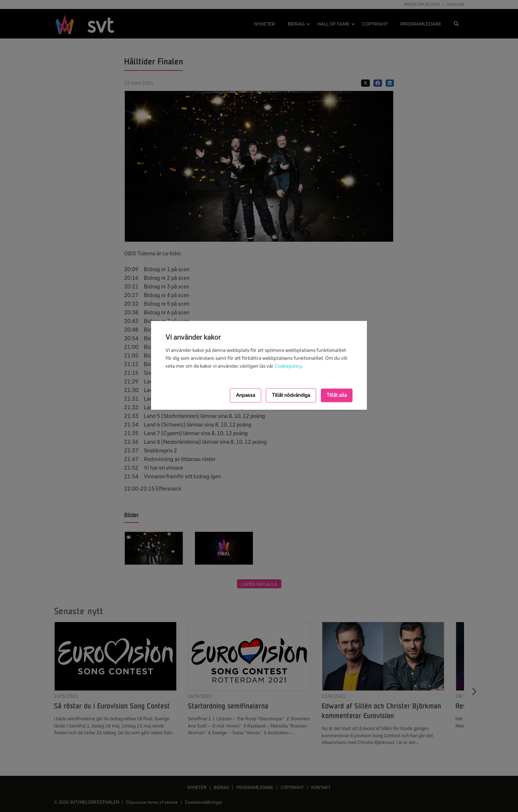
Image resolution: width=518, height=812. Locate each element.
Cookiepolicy (288, 366)
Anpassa (246, 395)
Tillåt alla (337, 395)
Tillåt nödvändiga (291, 395)
